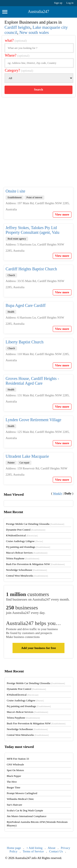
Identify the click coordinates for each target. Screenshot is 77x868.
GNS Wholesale (15, 764)
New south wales (34, 32)
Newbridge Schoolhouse (26, 570)
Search (39, 89)
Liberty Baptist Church (24, 342)
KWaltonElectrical (22, 535)
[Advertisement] (38, 145)
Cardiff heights (17, 27)
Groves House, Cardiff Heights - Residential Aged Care (32, 381)
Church (11, 275)
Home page (14, 848)
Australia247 (38, 11)
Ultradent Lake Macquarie (27, 456)
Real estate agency (17, 239)
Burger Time (14, 787)
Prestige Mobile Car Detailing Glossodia (35, 524)
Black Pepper (14, 776)
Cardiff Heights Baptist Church (31, 269)
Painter (11, 463)
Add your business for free (38, 648)
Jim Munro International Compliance (27, 816)
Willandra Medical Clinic (20, 799)
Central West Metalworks (27, 576)
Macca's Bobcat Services (27, 553)
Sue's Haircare (14, 805)
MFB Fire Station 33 (18, 759)
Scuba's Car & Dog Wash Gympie (25, 810)
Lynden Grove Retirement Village (33, 420)
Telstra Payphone (23, 558)
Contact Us (56, 851)
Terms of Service (33, 851)
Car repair (24, 463)
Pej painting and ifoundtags (28, 547)
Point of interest (34, 197)
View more (62, 214)
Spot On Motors (15, 770)
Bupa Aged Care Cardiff (26, 305)
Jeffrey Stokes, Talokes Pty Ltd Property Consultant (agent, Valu (32, 230)
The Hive (12, 782)
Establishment (15, 197)
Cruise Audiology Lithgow (24, 541)
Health (11, 312)
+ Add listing (34, 848)
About (52, 848)
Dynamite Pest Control (26, 530)
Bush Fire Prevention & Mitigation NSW (35, 564)
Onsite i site (15, 191)
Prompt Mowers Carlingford (22, 793)
